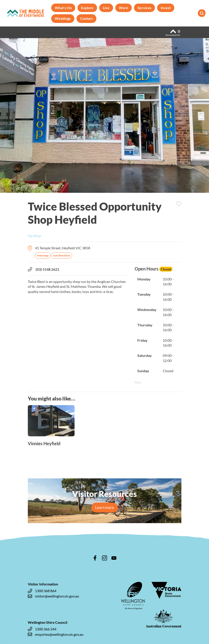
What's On (63, 8)
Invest (166, 8)
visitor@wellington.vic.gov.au (53, 596)
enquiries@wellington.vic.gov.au (56, 634)
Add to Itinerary (179, 204)
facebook (95, 558)
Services (144, 8)
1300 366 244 (42, 629)
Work (124, 8)
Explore (87, 8)
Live (106, 8)
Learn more (104, 507)
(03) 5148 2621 (44, 269)
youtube (114, 558)
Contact (86, 18)
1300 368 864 (42, 591)
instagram (105, 558)
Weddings (63, 18)
